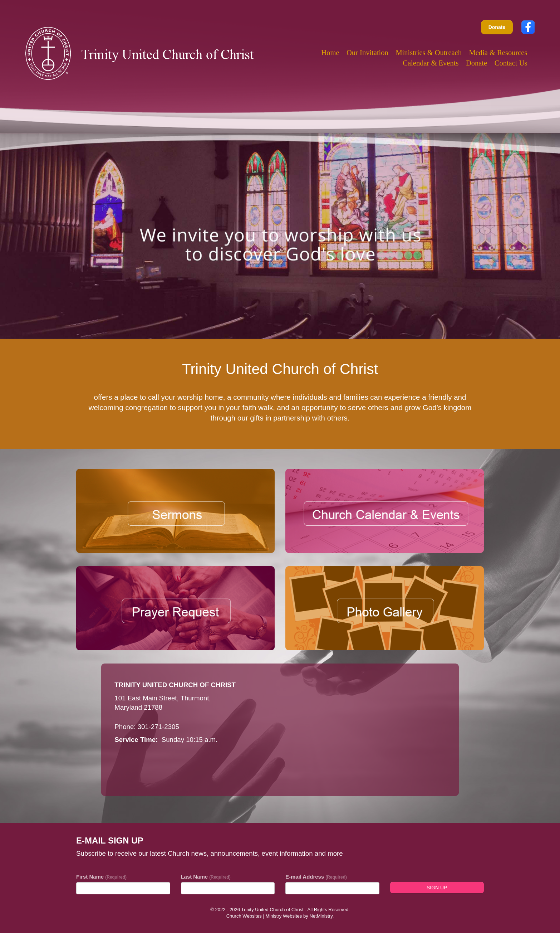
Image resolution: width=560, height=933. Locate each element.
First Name (101, 877)
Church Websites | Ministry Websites (265, 916)
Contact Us (511, 63)
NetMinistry (321, 916)
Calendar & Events (431, 63)
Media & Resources (498, 53)
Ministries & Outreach (429, 53)
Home (330, 53)
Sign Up (437, 888)
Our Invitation (367, 53)
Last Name (206, 877)
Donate (497, 27)
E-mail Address (316, 877)
